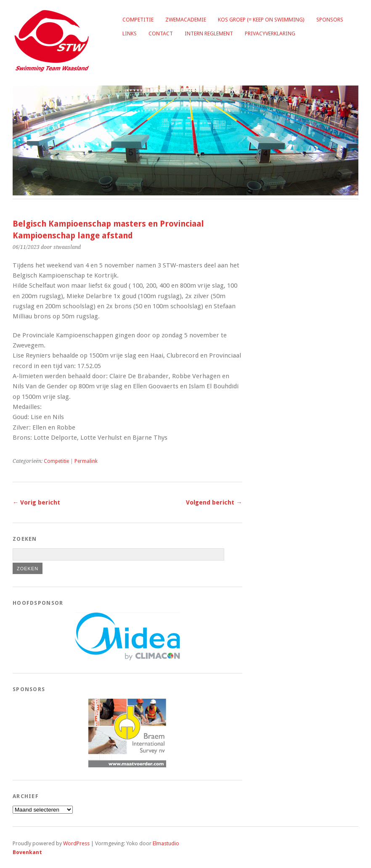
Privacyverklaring (270, 33)
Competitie (138, 20)
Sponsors (330, 20)
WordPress (76, 843)
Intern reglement (209, 33)
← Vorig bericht (36, 502)
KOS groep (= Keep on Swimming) (261, 20)
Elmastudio (166, 843)
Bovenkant (27, 852)
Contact (161, 33)
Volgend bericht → (214, 502)
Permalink (86, 461)
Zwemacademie (186, 20)
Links (130, 33)
